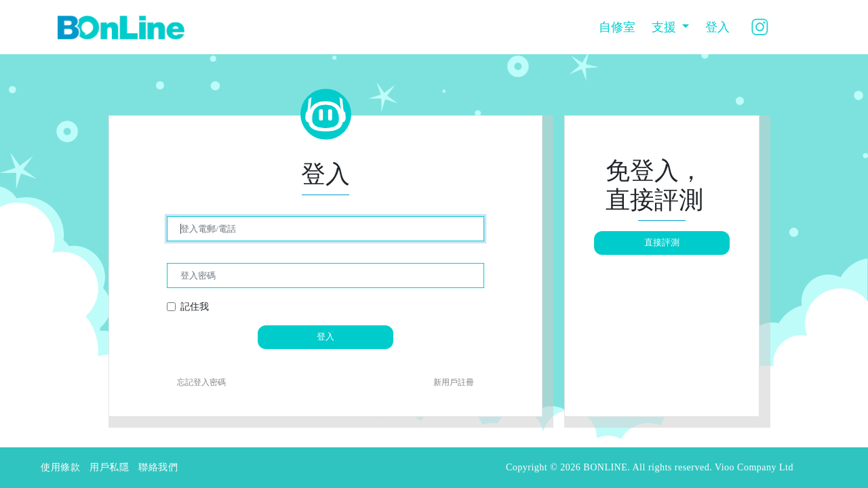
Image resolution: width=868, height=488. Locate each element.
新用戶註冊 (454, 382)
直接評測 (662, 242)
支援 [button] (666, 27)
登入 (717, 27)
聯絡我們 (158, 467)
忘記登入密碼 (201, 382)
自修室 (617, 27)
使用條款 (60, 467)
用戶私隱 (109, 467)
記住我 (195, 306)
